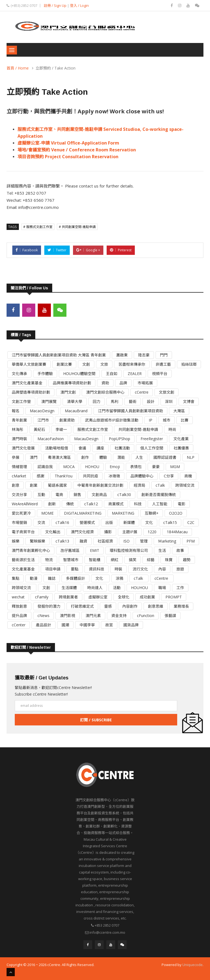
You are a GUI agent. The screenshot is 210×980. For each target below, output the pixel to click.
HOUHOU (139, 587)
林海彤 (17, 429)
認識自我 (45, 466)
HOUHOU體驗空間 (79, 373)
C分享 (169, 476)
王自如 (112, 373)
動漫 (34, 578)
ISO (126, 541)
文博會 (189, 401)
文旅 (104, 364)
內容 (162, 569)
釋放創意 (19, 606)
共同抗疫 (91, 476)
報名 (16, 410)
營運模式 (87, 522)
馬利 (115, 401)
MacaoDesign (42, 410)
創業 (34, 485)
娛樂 (16, 541)
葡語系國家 (57, 485)
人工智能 (160, 504)
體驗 (103, 457)
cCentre (142, 392)
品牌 (123, 383)
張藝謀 (170, 615)
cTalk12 (91, 504)
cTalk (160, 485)
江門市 (43, 420)
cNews (43, 615)
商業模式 (116, 504)
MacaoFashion (51, 438)
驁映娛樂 (37, 541)
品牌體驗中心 (142, 476)
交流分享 (19, 494)
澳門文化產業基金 (27, 383)
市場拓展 (145, 383)
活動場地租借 (57, 448)
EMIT (95, 550)
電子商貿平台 (23, 531)
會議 (82, 448)
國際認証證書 (165, 457)
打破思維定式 (82, 606)
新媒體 (129, 522)
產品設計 (43, 625)
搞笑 (133, 559)
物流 (49, 559)
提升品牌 (19, 615)
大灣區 (179, 410)
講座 (100, 448)
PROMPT (174, 597)
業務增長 (181, 606)
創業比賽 (64, 364)
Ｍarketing (167, 541)
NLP (191, 457)
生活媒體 (69, 587)
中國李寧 (87, 625)
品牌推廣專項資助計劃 (72, 383)
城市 (167, 420)
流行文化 (140, 569)
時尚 (172, 429)
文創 (86, 364)
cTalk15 (170, 522)
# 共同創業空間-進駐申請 (77, 227)
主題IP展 (130, 531)
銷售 (77, 494)
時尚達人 (95, 587)
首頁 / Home (18, 68)
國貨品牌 (131, 625)
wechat (18, 597)
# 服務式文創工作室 (38, 227)
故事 (180, 550)
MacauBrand (76, 410)
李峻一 (61, 429)
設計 (151, 401)
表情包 (136, 466)
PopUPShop (119, 438)
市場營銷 (19, 522)
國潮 (65, 625)
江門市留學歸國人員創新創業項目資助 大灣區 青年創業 (59, 355)
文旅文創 (167, 392)
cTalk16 (62, 522)
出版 (109, 522)
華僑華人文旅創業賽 (29, 364)
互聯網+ (152, 513)
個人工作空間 (152, 448)
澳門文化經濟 (82, 531)
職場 (162, 587)
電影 (182, 504)
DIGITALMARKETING (83, 513)
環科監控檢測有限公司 (129, 550)
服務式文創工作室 (93, 429)
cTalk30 (124, 494)
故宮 (109, 625)
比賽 (185, 420)
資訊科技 (97, 569)
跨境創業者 (68, 597)
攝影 (108, 531)
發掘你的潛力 (49, 606)
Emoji (115, 466)
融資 (83, 541)
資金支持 (119, 615)
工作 (180, 587)
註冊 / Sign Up (55, 5)
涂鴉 (119, 578)
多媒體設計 (75, 578)
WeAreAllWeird (25, 504)
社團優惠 (181, 448)
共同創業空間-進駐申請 (138, 429)
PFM (191, 541)
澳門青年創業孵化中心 (31, 550)
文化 (149, 522)
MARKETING (123, 513)
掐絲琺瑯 (189, 364)
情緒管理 (19, 466)
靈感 (108, 606)
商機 (188, 476)
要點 (75, 569)
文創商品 (99, 494)
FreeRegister (152, 438)
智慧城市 (71, 559)
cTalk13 (62, 541)
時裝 (118, 569)
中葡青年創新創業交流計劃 (100, 485)
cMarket (19, 476)
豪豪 (156, 466)
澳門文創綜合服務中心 (105, 392)
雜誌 (52, 578)
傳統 (70, 504)
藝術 (133, 401)
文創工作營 (21, 401)
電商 (59, 494)
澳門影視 (68, 615)
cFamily (42, 597)
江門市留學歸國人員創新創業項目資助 (130, 410)
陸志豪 (144, 355)
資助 (105, 383)
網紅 (115, 559)
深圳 (169, 401)
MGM (175, 466)
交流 (41, 522)
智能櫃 (95, 559)
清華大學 (75, 401)
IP (151, 420)
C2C (191, 522)
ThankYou (64, 476)
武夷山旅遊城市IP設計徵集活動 (112, 420)
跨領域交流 (185, 485)
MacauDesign (86, 438)
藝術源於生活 (23, 559)
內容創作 (130, 606)
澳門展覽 (49, 401)
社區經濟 (105, 541)
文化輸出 (53, 531)
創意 (16, 485)
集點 (16, 578)
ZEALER (135, 373)
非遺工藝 (163, 364)
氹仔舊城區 (70, 550)
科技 (138, 504)
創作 (85, 457)
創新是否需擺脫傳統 (159, 494)
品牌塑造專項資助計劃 (31, 392)
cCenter (19, 625)
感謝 (40, 476)
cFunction (146, 615)
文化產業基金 (23, 569)
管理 (144, 541)
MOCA (69, 466)
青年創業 (19, 420)
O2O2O (176, 513)
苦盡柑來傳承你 (132, 364)
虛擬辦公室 (98, 597)
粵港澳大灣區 (59, 457)
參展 (16, 457)
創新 (52, 504)
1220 (152, 531)
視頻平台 (160, 373)
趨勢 (187, 559)
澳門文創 (68, 392)
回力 (97, 401)
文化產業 (181, 438)
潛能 (121, 457)
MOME (47, 513)
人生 (139, 457)
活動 (117, 587)
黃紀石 (39, 429)
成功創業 (147, 597)
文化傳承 (19, 373)
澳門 (34, 457)
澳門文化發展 (23, 448)
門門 (164, 355)
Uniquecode (192, 964)
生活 (162, 550)
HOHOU (92, 466)
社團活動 (122, 448)
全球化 (124, 597)
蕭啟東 (122, 355)
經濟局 (139, 485)
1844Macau (177, 531)
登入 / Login (79, 5)
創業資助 (67, 420)
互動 (41, 494)
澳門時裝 (19, 438)
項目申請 (53, 569)
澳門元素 (93, 615)
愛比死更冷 (21, 513)
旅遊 (180, 569)
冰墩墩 (114, 476)
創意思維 (156, 606)
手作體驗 (45, 373)
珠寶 (169, 559)
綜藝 (151, 559)
